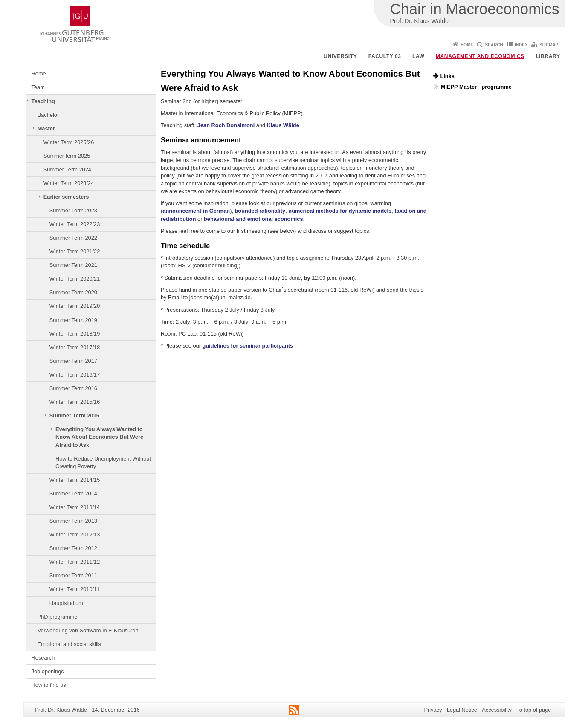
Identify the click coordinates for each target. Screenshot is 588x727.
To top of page (534, 710)
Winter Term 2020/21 (75, 279)
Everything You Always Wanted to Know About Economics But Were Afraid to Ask (99, 437)
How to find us (49, 685)
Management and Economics (480, 56)
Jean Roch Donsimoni (226, 125)
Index (521, 45)
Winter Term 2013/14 (75, 507)
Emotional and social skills (69, 644)
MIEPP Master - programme (476, 87)
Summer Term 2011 (73, 575)
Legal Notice (462, 710)
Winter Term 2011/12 (75, 562)
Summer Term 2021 (73, 265)
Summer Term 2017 (73, 361)
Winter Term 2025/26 (69, 142)
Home (467, 45)
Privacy (433, 710)
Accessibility (497, 710)
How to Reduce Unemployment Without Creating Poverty (103, 462)
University (340, 56)
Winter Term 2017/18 (75, 347)
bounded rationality (260, 211)
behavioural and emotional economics (253, 219)
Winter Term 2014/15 (75, 480)
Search (494, 45)
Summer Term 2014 (73, 494)
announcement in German (196, 211)
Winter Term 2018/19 (75, 334)
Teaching (43, 101)
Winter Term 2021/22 (75, 251)
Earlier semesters (66, 197)
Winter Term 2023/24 (69, 183)
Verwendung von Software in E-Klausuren (88, 630)
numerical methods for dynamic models (340, 211)
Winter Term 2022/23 (75, 224)
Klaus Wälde (283, 125)
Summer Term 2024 (67, 169)
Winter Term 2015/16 (75, 402)
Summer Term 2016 (73, 388)
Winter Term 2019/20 (75, 306)
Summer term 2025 (67, 156)
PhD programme (58, 617)
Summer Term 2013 (73, 521)
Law (418, 56)
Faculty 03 (385, 56)
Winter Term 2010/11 (75, 589)
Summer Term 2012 (73, 548)
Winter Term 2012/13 (75, 534)
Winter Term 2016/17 (75, 375)
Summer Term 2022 (73, 238)
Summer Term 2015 (74, 416)
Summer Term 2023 (73, 210)
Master (46, 129)
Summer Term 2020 (73, 292)
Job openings (48, 671)
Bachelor (48, 115)
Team (38, 87)
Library (548, 56)
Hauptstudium (66, 603)
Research (43, 658)
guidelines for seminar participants (248, 346)
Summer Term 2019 (73, 320)
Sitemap (549, 45)
